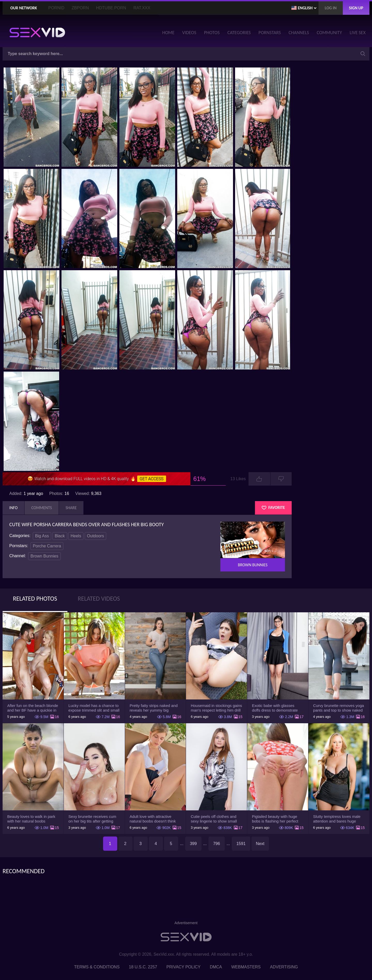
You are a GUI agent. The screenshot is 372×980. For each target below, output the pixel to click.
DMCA (216, 967)
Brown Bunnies (44, 556)
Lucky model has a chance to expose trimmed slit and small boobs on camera (94, 708)
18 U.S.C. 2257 (143, 967)
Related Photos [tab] (35, 598)
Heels (76, 536)
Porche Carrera (47, 546)
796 (217, 844)
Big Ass (42, 536)
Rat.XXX (142, 8)
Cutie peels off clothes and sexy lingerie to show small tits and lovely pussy (214, 819)
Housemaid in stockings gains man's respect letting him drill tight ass (216, 708)
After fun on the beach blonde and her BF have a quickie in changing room (33, 708)
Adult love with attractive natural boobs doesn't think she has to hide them (153, 819)
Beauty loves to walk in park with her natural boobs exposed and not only (31, 819)
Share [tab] (71, 508)
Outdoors (96, 536)
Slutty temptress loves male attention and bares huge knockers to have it (337, 819)
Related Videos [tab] (99, 598)
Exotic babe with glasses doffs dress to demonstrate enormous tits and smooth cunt (275, 708)
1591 (241, 844)
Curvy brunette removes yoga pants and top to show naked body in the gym (339, 708)
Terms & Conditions (97, 967)
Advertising (284, 967)
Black (60, 536)
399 (193, 844)
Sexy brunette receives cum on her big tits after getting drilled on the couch (92, 819)
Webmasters (246, 967)
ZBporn (80, 8)
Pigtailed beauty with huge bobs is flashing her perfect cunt (275, 819)
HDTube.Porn (111, 8)
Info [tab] (13, 508)
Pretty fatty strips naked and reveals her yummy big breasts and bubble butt (154, 708)
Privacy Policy (183, 967)
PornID (56, 8)
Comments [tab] (42, 508)
